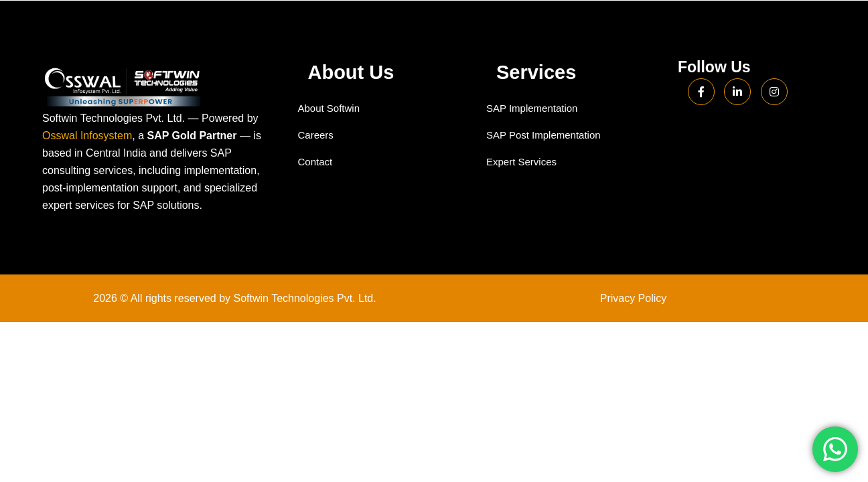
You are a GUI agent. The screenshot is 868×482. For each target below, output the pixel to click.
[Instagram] (774, 92)
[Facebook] (701, 92)
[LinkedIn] (737, 92)
